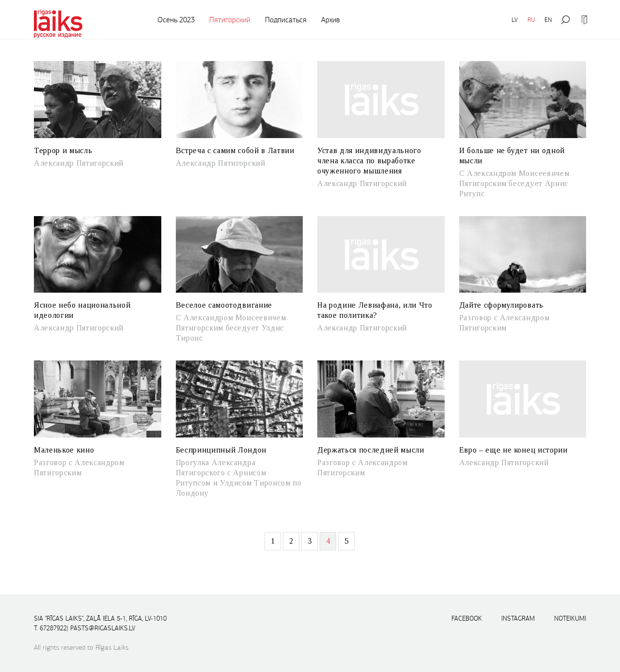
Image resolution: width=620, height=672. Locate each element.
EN (548, 20)
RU (531, 20)
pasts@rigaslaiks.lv (103, 628)
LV (515, 20)
